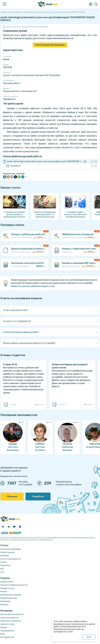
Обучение (12, 496)
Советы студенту (8, 552)
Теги (2, 572)
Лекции (4, 627)
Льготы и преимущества (10, 559)
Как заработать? (8, 637)
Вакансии (4, 605)
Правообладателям (9, 598)
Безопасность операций (11, 595)
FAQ (2, 569)
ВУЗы (3, 634)
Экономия (4, 556)
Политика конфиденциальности (14, 585)
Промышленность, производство (20, 91)
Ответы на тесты (7, 624)
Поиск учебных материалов (12, 614)
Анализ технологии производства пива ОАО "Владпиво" (28, 27)
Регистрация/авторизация (50, 45)
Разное (4, 562)
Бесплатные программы (10, 549)
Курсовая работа (12, 83)
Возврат (4, 591)
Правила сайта (7, 582)
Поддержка (5, 601)
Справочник (5, 565)
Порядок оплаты (7, 588)
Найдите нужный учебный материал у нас (32, 286)
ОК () (89, 637)
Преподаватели (7, 631)
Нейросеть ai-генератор (11, 621)
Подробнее (38, 496)
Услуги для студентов (10, 618)
